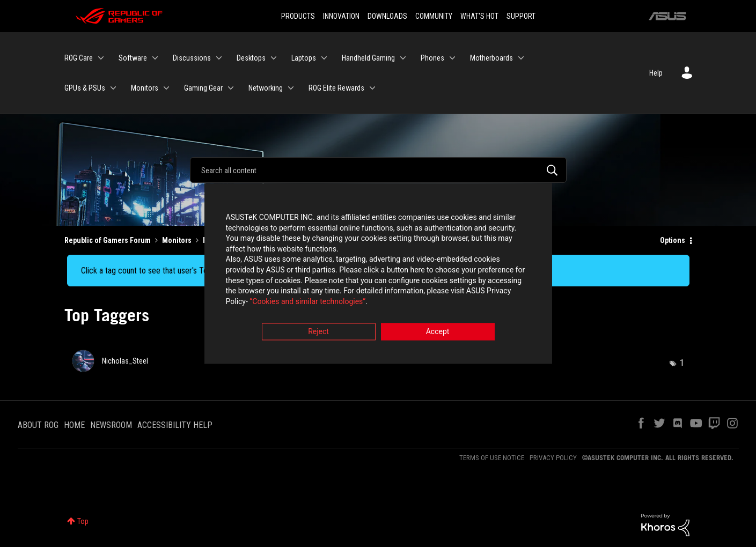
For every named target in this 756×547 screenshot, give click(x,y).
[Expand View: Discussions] (219, 58)
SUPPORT (521, 16)
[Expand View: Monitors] (166, 88)
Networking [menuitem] (266, 88)
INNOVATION (341, 16)
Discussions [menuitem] (192, 58)
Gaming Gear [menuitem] (203, 88)
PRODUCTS (298, 16)
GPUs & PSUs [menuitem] (85, 88)
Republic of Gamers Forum (108, 240)
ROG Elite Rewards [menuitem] (336, 88)
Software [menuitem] (133, 58)
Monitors (177, 240)
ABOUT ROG (38, 425)
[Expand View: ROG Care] (101, 58)
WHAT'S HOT (479, 16)
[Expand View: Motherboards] (521, 58)
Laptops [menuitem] (304, 58)
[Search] (378, 170)
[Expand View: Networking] (291, 88)
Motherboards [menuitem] (491, 58)
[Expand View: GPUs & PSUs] (113, 88)
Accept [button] (438, 333)
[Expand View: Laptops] (324, 58)
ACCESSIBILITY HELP (175, 425)
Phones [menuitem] (432, 58)
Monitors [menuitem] (145, 88)
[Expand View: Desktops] (274, 58)
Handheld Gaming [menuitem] (368, 58)
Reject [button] (318, 333)
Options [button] (673, 240)
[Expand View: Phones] (452, 58)
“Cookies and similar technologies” (307, 302)
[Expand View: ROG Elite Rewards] (372, 88)
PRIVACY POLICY (553, 458)
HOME (74, 425)
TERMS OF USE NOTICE (492, 458)
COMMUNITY (434, 16)
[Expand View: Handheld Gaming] (403, 58)
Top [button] (83, 521)
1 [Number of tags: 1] (682, 363)
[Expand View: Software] (155, 58)
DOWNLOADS (387, 16)
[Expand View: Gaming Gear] (231, 88)
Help (656, 73)
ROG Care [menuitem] (79, 58)
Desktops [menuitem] (251, 58)
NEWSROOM (111, 425)
